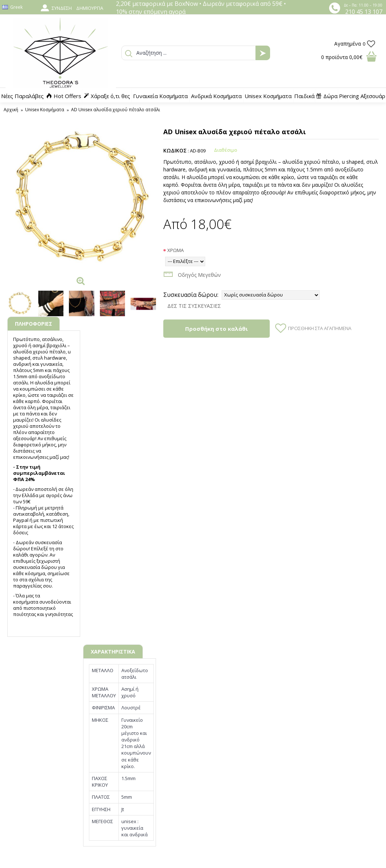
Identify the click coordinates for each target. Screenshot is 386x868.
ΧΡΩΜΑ (176, 250)
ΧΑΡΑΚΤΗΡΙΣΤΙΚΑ (113, 652)
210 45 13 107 (364, 12)
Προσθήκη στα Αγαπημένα (320, 328)
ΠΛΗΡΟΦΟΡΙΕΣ (34, 324)
